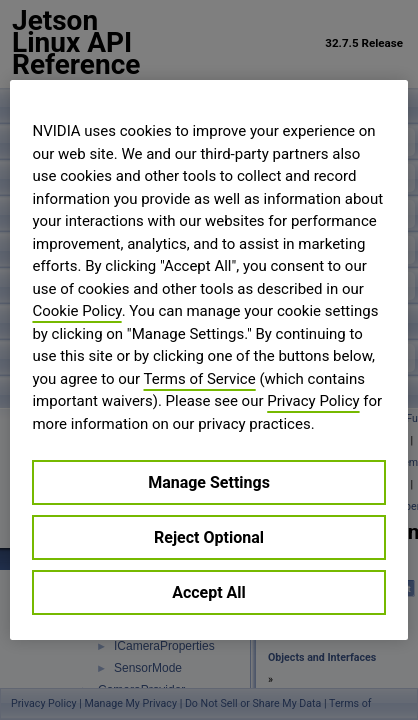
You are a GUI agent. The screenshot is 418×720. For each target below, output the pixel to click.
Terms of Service (200, 379)
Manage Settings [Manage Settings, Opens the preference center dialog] (209, 482)
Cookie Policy (76, 311)
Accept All (209, 592)
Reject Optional (209, 537)
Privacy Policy (313, 401)
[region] (208, 360)
